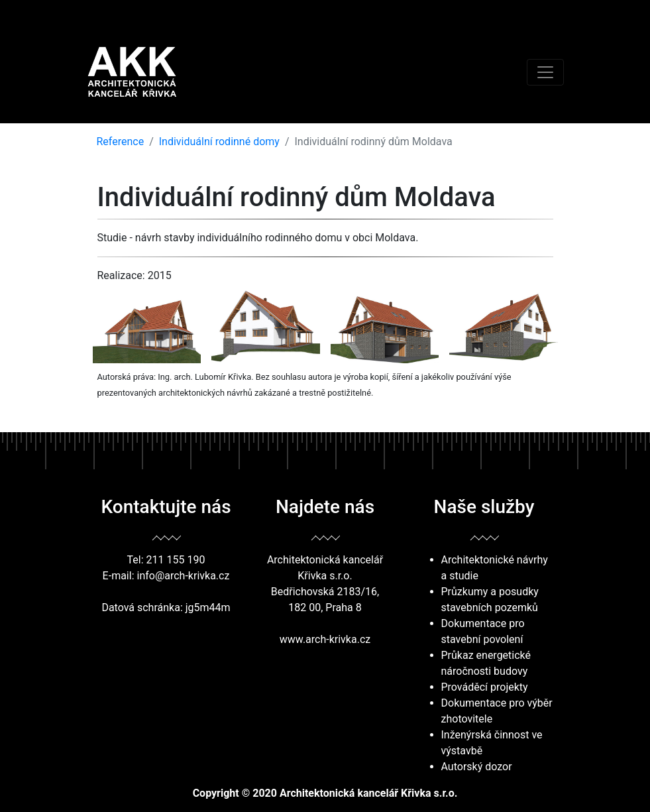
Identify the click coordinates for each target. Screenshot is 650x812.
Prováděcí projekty (485, 687)
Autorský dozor (477, 767)
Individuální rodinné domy (219, 142)
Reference (121, 142)
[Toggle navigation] (545, 72)
